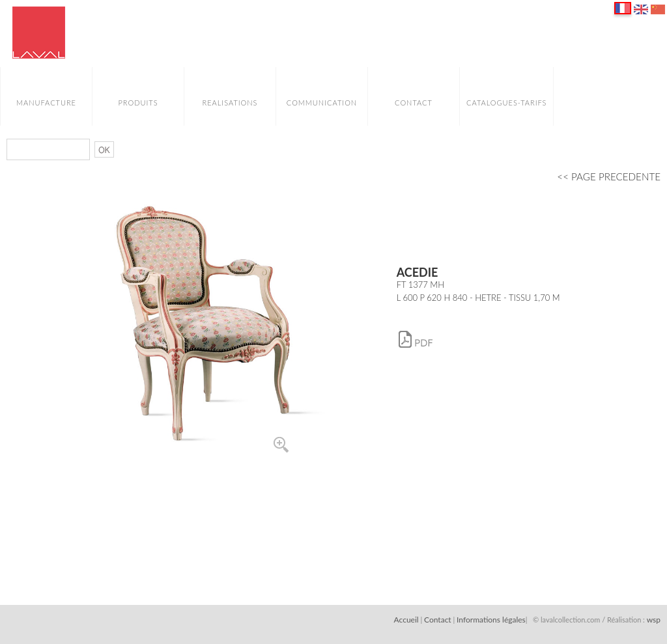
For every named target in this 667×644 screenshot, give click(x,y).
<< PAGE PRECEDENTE (609, 176)
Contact (438, 620)
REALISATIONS (230, 103)
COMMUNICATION (322, 103)
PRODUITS (138, 103)
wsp (654, 620)
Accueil (406, 620)
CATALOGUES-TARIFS (506, 103)
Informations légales (491, 620)
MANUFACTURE (46, 103)
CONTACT (414, 103)
